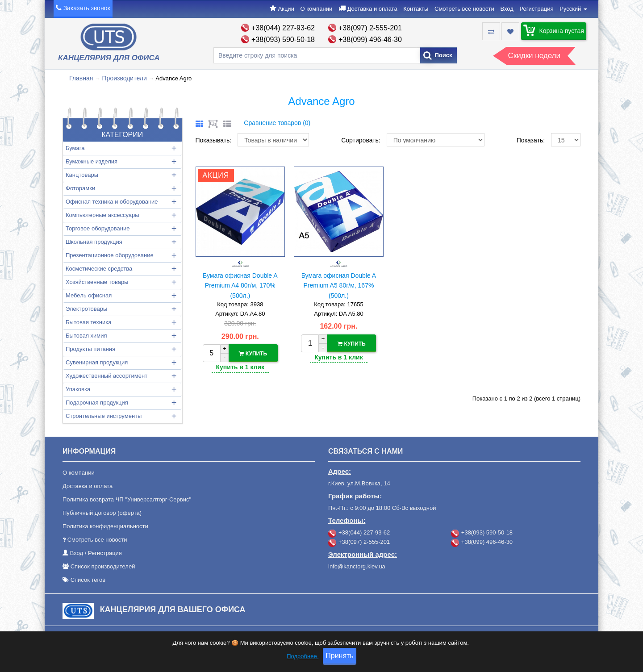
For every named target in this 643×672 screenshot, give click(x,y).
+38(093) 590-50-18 (283, 40)
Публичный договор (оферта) (102, 513)
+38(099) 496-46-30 (370, 40)
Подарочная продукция (97, 403)
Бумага (75, 148)
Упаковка (78, 389)
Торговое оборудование (98, 228)
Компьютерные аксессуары (102, 215)
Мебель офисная (89, 295)
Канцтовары (82, 175)
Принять (340, 661)
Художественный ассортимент (106, 376)
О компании (317, 9)
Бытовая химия (86, 336)
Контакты (416, 9)
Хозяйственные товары (97, 282)
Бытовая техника (88, 322)
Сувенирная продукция (97, 362)
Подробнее (303, 662)
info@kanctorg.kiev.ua (357, 566)
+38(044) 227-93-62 (283, 28)
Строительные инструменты (104, 416)
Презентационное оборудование (110, 255)
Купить (253, 354)
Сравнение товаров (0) (277, 123)
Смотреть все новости (464, 9)
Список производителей (103, 566)
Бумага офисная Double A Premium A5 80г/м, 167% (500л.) (339, 286)
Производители (125, 78)
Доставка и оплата (372, 9)
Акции (286, 9)
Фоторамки (80, 188)
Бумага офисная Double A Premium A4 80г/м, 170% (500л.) (240, 286)
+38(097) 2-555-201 (370, 28)
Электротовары (86, 309)
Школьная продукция (94, 242)
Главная (81, 78)
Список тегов (88, 580)
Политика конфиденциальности (105, 526)
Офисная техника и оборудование (112, 202)
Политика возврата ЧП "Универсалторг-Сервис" (127, 499)
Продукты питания (90, 349)
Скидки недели (534, 56)
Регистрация (537, 9)
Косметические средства (99, 269)
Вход (507, 9)
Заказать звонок (87, 8)
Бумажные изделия (92, 161)
